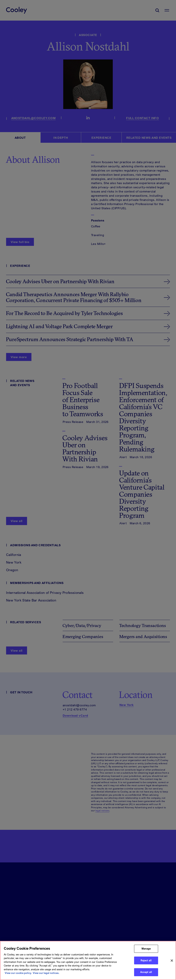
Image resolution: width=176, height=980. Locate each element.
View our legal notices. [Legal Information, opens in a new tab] (46, 973)
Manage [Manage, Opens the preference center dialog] (146, 949)
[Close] (172, 961)
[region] (88, 960)
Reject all (146, 960)
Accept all (146, 972)
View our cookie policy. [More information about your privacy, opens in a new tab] (18, 973)
